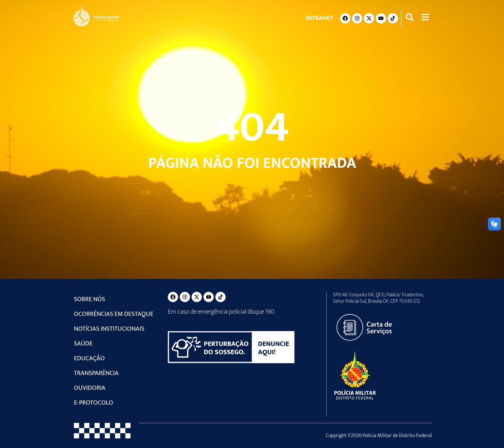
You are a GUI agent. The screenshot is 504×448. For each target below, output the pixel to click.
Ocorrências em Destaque (114, 314)
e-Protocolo (94, 403)
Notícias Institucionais (109, 329)
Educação (89, 358)
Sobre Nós (90, 299)
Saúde (83, 344)
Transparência (96, 373)
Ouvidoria (90, 388)
